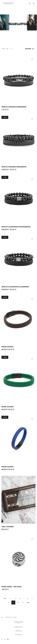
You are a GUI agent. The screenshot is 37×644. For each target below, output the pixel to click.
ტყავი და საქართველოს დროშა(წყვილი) (16, 227)
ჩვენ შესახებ (19, 627)
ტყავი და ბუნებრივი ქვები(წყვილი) (14, 107)
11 (23, 603)
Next (28, 603)
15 (13, 49)
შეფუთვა (19, 631)
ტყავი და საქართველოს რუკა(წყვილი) (15, 287)
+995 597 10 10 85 (11, 617)
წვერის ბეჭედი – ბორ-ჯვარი (11, 587)
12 (10, 49)
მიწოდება (18, 635)
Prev (5, 599)
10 (18, 603)
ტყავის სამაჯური (7, 347)
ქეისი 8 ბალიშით (7, 527)
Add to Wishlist (32, 59)
